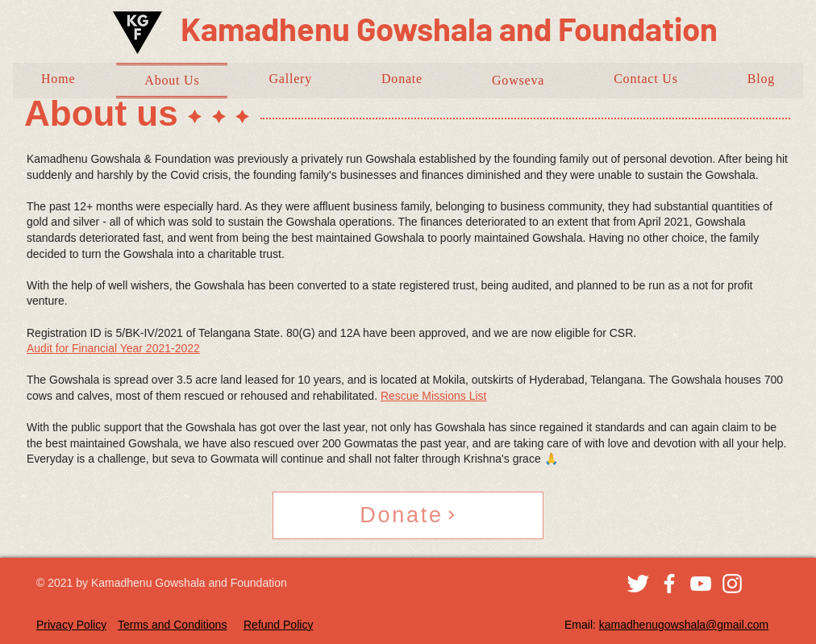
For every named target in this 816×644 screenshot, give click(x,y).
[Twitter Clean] (638, 584)
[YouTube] (701, 584)
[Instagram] (732, 584)
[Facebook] (669, 584)
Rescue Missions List (434, 396)
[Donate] (408, 515)
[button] (518, 81)
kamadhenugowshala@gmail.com (684, 625)
